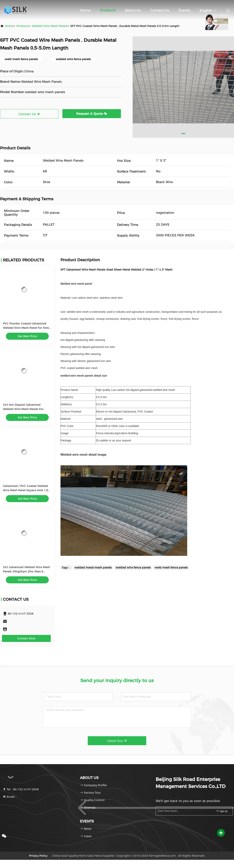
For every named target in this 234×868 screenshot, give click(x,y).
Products (108, 10)
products (23, 26)
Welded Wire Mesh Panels (50, 26)
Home (85, 10)
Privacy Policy (38, 856)
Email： (10, 797)
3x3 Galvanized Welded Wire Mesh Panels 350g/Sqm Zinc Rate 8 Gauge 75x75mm (27, 571)
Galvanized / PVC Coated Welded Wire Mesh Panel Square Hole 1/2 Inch (26, 490)
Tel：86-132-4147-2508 (21, 789)
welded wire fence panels (133, 568)
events (184, 10)
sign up (222, 811)
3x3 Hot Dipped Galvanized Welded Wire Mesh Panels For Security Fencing (23, 409)
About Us (133, 10)
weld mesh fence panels (171, 568)
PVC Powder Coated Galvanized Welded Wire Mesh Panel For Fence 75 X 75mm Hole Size (27, 328)
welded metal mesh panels (93, 568)
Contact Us (160, 10)
